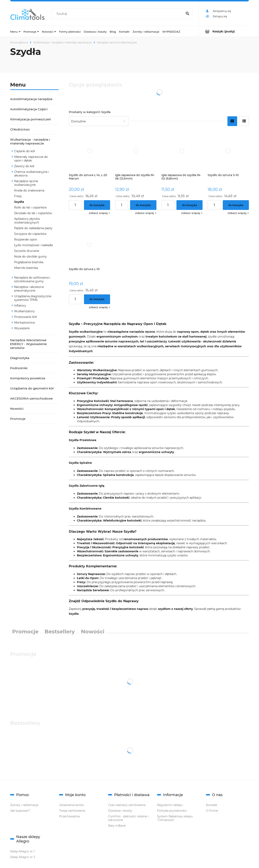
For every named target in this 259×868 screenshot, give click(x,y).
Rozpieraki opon (26, 239)
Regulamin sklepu (170, 805)
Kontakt (212, 805)
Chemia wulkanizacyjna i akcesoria (32, 174)
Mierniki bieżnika (26, 268)
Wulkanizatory (24, 311)
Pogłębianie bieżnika (29, 262)
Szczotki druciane (27, 251)
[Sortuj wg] (99, 121)
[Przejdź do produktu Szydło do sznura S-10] (228, 151)
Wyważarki (22, 328)
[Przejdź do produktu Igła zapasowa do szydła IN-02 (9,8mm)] (182, 151)
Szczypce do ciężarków (30, 234)
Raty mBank (117, 826)
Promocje (18, 419)
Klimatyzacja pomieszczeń (31, 119)
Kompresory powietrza (28, 378)
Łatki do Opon (88, 578)
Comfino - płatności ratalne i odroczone (128, 818)
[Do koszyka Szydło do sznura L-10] (97, 299)
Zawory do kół (24, 166)
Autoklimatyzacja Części (29, 109)
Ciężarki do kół (24, 151)
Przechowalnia (69, 816)
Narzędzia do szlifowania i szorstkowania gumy (32, 279)
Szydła (19, 202)
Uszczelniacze (87, 586)
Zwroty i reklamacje (24, 805)
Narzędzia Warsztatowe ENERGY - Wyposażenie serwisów (28, 344)
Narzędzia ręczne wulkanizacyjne (26, 183)
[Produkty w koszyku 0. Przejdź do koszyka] (224, 31)
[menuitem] (15, 31)
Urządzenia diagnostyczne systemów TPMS (33, 298)
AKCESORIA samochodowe (31, 398)
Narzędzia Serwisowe (93, 590)
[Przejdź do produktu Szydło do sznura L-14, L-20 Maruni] (89, 151)
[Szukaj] (187, 14)
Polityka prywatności (172, 811)
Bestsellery (60, 632)
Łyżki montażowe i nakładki (34, 245)
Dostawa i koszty (120, 811)
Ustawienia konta (71, 805)
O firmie (212, 811)
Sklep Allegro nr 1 (22, 851)
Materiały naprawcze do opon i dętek (31, 159)
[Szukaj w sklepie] (118, 14)
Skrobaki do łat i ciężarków (33, 213)
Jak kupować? (20, 811)
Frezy (18, 196)
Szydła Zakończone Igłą (87, 486)
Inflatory (20, 306)
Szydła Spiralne (80, 463)
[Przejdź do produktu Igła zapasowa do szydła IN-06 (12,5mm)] (136, 151)
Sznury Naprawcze (91, 574)
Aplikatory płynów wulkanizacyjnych (27, 221)
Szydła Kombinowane (85, 509)
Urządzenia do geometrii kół (32, 388)
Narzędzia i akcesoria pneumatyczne (29, 289)
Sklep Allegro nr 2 (23, 857)
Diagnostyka (20, 358)
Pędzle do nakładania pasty (33, 228)
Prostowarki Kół (25, 317)
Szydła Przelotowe (83, 440)
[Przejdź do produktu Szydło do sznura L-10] (89, 245)
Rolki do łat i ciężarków (30, 207)
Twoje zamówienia (72, 811)
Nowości (17, 409)
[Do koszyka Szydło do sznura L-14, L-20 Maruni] (97, 205)
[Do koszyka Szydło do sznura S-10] (236, 205)
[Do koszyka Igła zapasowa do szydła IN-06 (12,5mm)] (143, 205)
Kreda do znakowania (29, 190)
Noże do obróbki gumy (30, 257)
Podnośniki (19, 368)
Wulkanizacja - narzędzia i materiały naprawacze (30, 141)
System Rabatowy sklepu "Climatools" (175, 818)
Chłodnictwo (20, 129)
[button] (99, 213)
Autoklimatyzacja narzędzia (31, 99)
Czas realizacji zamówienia (127, 805)
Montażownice (24, 323)
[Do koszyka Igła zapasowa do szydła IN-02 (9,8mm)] (189, 205)
